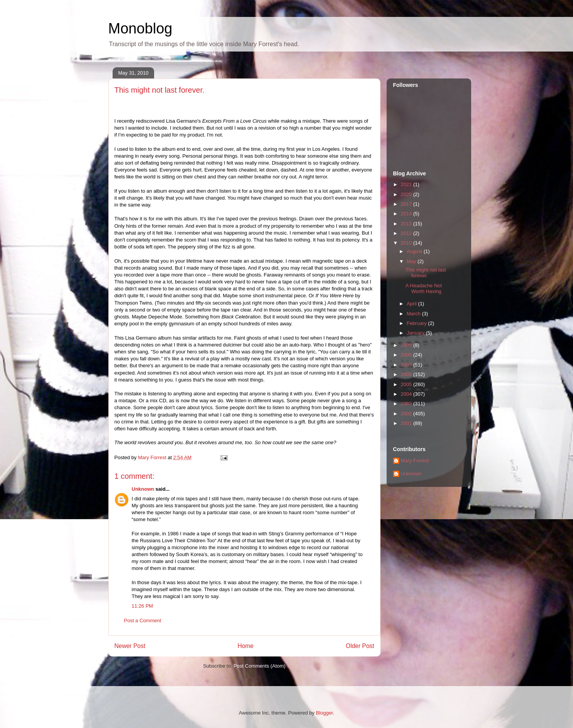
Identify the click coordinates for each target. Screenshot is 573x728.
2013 (407, 224)
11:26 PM (143, 606)
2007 (407, 365)
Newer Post (130, 646)
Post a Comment (143, 621)
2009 (407, 345)
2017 (407, 204)
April (412, 304)
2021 (407, 184)
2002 (407, 414)
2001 (407, 423)
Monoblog (140, 28)
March (414, 314)
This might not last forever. (426, 273)
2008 (407, 355)
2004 (407, 394)
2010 (407, 243)
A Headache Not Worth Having (424, 289)
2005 (407, 384)
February (417, 323)
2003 (407, 404)
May (412, 261)
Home (246, 646)
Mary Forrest (415, 461)
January (416, 333)
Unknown (143, 489)
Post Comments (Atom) (260, 666)
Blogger (324, 713)
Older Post (360, 646)
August (415, 251)
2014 (407, 214)
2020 (407, 194)
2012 (407, 233)
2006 (407, 374)
